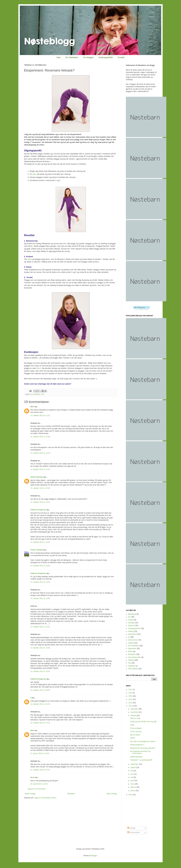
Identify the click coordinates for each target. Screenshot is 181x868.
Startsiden (71, 794)
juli (132, 771)
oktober (134, 716)
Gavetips (131, 623)
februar (133, 787)
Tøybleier (132, 666)
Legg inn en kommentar (36, 789)
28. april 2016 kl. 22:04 (39, 784)
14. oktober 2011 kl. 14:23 (40, 704)
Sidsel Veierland (37, 477)
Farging (131, 620)
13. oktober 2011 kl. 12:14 (40, 453)
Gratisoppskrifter (106, 57)
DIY (129, 617)
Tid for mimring (136, 732)
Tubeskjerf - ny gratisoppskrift (141, 760)
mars (133, 784)
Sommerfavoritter (134, 657)
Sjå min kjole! (135, 735)
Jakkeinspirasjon (136, 757)
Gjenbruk (131, 626)
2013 (131, 699)
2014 (131, 696)
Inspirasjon (132, 634)
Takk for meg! (135, 718)
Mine (32, 407)
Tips (43, 394)
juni (132, 774)
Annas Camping (37, 550)
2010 (131, 795)
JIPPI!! (133, 738)
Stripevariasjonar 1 (137, 745)
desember (135, 709)
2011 (131, 706)
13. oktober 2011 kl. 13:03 (40, 566)
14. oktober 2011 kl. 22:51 (40, 723)
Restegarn (132, 654)
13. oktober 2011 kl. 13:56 (40, 648)
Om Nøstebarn (72, 57)
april (132, 781)
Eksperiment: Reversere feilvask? (143, 748)
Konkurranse (133, 640)
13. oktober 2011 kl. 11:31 (40, 416)
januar (133, 791)
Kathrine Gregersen (38, 510)
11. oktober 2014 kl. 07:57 (40, 770)
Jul (129, 637)
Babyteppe (132, 614)
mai (132, 777)
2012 (131, 703)
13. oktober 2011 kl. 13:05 (40, 598)
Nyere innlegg (30, 794)
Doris (33, 777)
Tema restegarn (136, 728)
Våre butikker (133, 669)
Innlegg (131, 828)
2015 (131, 693)
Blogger (94, 856)
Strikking (131, 660)
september (135, 764)
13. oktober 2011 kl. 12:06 (40, 437)
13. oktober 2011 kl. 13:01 (40, 502)
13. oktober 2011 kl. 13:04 (40, 582)
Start (59, 57)
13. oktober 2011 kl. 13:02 (40, 542)
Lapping (131, 643)
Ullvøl (132, 725)
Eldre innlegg (112, 794)
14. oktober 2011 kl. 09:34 (40, 690)
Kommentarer (134, 832)
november (135, 712)
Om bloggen (88, 57)
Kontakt (121, 57)
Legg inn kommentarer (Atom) (45, 798)
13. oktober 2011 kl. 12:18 (40, 469)
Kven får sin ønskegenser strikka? (143, 741)
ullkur (35, 174)
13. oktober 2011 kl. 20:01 (40, 671)
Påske (130, 651)
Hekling (131, 631)
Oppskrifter (132, 649)
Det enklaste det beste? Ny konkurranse (140, 752)
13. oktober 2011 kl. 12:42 (40, 488)
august (133, 767)
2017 (131, 690)
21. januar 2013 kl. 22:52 (40, 753)
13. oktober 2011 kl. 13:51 (40, 627)
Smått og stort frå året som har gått (143, 722)
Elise (32, 730)
